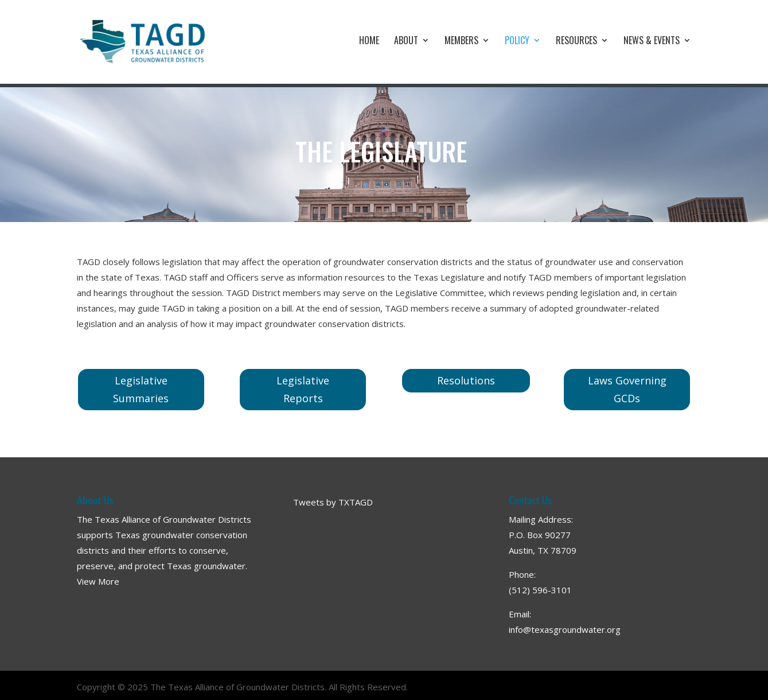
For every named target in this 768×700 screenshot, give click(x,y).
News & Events (652, 42)
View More (98, 581)
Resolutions (466, 380)
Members (461, 42)
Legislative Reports (303, 389)
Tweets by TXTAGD (333, 502)
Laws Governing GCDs (627, 389)
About (406, 42)
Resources (576, 42)
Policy (517, 42)
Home (369, 42)
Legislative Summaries (141, 389)
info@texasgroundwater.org (565, 629)
